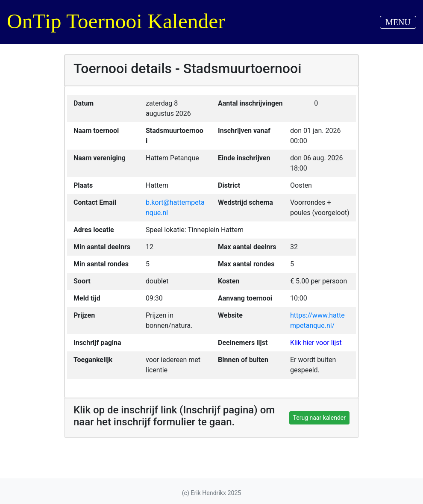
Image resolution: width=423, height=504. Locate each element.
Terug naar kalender (319, 418)
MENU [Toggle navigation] (398, 22)
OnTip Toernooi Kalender (116, 21)
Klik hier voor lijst (316, 343)
